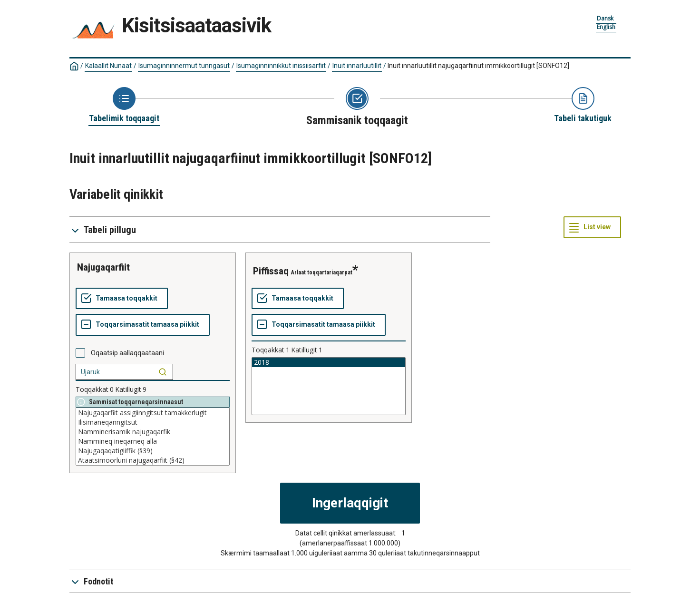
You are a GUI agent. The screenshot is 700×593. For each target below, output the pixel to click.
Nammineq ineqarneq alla (153, 441)
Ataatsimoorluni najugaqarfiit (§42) (153, 460)
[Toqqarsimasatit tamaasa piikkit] (143, 325)
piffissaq (271, 271)
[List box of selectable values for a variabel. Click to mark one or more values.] (153, 437)
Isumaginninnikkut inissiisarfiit (281, 66)
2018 (329, 362)
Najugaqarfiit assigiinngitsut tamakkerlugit (153, 413)
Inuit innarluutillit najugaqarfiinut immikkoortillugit (478, 66)
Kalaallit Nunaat (108, 66)
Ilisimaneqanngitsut (153, 422)
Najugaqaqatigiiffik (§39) (153, 451)
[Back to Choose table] (124, 106)
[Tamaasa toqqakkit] (122, 299)
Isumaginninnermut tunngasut (184, 66)
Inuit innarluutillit (357, 66)
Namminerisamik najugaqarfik (153, 432)
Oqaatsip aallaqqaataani (127, 353)
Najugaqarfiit (103, 267)
